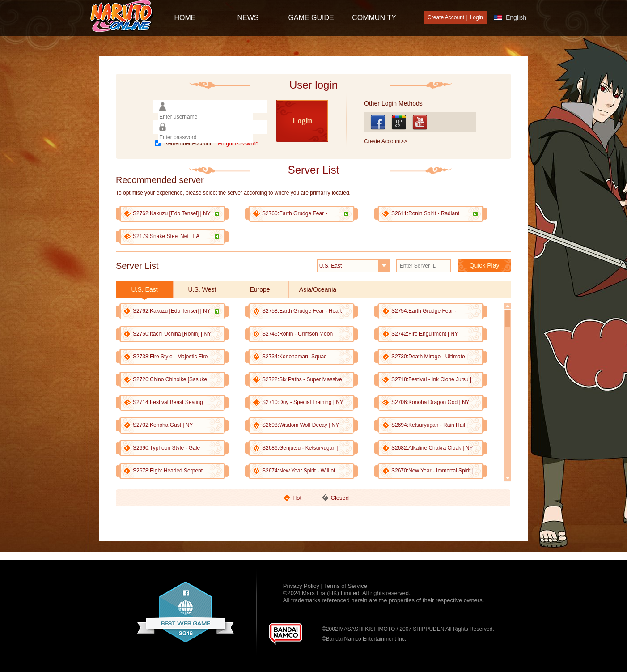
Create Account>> (386, 141)
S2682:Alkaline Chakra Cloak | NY (432, 448)
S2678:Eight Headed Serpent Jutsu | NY (168, 471)
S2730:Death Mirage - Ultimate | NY (430, 357)
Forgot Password (238, 144)
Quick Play (485, 265)
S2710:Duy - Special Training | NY (303, 402)
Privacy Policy (302, 586)
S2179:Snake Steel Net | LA (174, 236)
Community (374, 18)
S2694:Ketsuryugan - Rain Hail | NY (430, 425)
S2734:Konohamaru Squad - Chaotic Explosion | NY (296, 357)
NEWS (248, 18)
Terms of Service (345, 586)
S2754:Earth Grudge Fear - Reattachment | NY (424, 311)
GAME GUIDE (311, 18)
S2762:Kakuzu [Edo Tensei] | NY (174, 213)
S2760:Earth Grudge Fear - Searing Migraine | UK (303, 214)
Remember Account (188, 143)
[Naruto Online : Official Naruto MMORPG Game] (122, 17)
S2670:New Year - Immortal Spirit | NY (432, 471)
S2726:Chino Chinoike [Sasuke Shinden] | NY (170, 380)
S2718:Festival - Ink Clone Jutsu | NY (431, 380)
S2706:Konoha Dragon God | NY (430, 402)
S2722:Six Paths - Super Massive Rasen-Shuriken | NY (302, 380)
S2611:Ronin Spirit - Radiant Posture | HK (433, 214)
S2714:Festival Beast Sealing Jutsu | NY (168, 402)
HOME (185, 18)
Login (477, 17)
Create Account (446, 17)
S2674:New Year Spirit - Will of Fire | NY (299, 471)
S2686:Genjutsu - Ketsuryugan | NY (300, 448)
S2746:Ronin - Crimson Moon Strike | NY (297, 334)
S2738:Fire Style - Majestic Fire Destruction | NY (170, 357)
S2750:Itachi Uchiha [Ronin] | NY (172, 334)
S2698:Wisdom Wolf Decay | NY (301, 425)
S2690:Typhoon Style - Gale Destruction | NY (166, 448)
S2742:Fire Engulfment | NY (425, 334)
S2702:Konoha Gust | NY (163, 425)
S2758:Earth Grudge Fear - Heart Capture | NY (302, 311)
